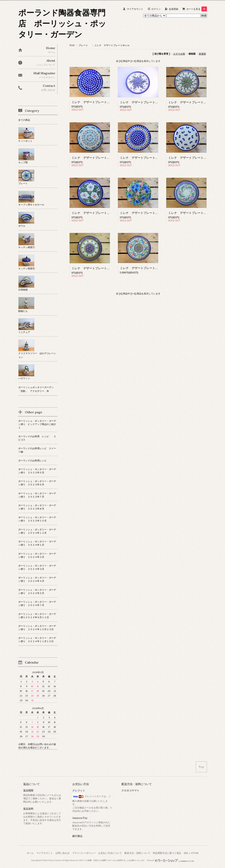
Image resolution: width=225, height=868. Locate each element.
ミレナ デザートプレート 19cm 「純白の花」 (105, 213)
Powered (170, 860)
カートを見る (197, 9)
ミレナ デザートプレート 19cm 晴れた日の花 (153, 213)
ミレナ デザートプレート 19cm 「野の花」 (150, 102)
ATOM (195, 853)
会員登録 (174, 9)
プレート (84, 45)
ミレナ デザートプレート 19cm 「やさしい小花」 (156, 268)
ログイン (156, 9)
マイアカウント (135, 9)
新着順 (202, 54)
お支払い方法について (110, 853)
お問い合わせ (62, 853)
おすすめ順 (179, 54)
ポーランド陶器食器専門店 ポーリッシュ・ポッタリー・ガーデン (62, 23)
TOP (72, 45)
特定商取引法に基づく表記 (167, 853)
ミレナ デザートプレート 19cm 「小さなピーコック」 (109, 102)
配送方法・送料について (137, 853)
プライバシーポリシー (84, 853)
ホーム (30, 853)
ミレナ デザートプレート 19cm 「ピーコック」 (153, 158)
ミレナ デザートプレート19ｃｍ (112, 45)
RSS (186, 853)
